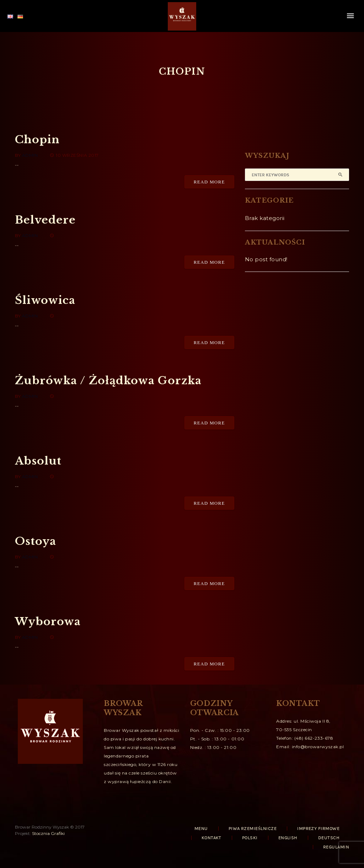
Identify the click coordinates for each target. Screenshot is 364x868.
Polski (250, 838)
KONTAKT (212, 838)
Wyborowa (48, 621)
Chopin (37, 140)
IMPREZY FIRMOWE (318, 829)
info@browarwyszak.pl (318, 747)
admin (30, 155)
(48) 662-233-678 (314, 738)
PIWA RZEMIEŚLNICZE (253, 829)
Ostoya (36, 541)
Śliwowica (45, 300)
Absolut (38, 461)
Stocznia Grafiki (48, 833)
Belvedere (45, 220)
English (288, 838)
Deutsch (329, 838)
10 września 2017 (74, 155)
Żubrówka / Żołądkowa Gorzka (108, 381)
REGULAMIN (336, 847)
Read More (209, 182)
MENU (201, 829)
